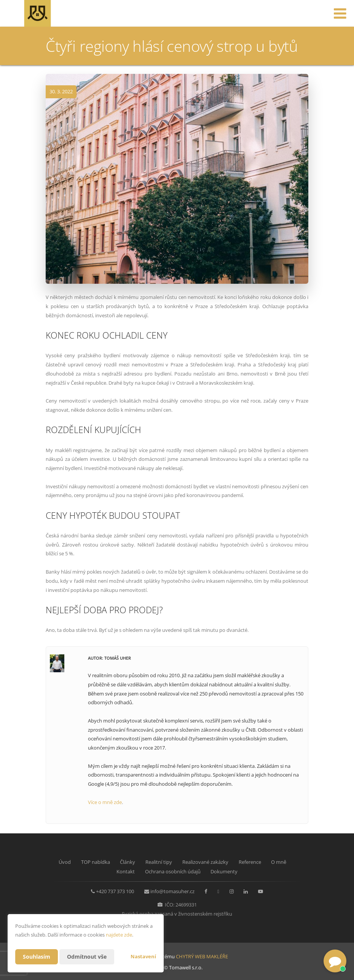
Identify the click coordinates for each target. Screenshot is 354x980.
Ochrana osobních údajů (173, 871)
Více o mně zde (105, 802)
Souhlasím (37, 957)
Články (128, 862)
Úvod (65, 862)
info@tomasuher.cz (172, 891)
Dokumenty (224, 871)
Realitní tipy (159, 862)
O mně (279, 862)
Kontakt (126, 871)
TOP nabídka (96, 862)
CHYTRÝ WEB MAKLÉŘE (202, 956)
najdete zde (119, 935)
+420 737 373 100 (115, 891)
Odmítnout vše (87, 957)
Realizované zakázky (205, 862)
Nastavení (143, 956)
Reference (250, 862)
